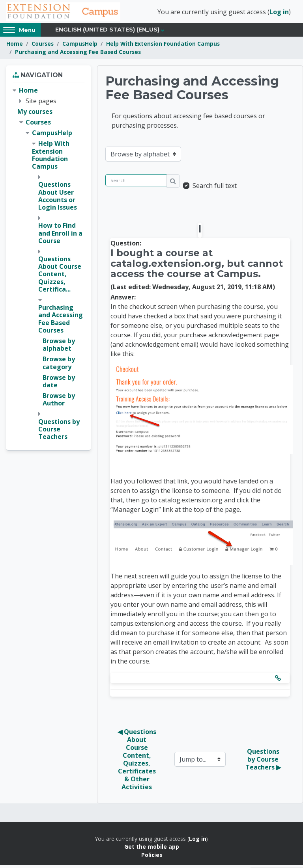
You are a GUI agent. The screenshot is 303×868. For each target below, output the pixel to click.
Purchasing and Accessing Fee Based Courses (78, 54)
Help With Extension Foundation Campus (163, 46)
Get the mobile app (152, 849)
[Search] (136, 183)
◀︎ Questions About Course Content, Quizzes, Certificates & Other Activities (138, 762)
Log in (279, 13)
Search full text (215, 188)
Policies (152, 857)
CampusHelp (80, 46)
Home (15, 46)
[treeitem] (49, 266)
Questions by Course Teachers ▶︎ (263, 762)
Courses (43, 46)
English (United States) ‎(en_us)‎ (107, 32)
